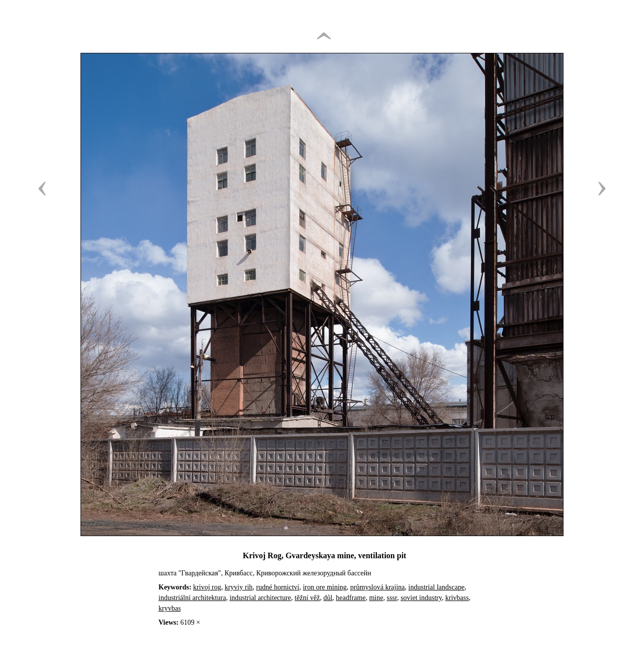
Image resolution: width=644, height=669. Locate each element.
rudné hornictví (278, 587)
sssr (392, 598)
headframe (351, 598)
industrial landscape (437, 587)
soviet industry (421, 598)
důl (328, 598)
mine (376, 598)
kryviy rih (238, 587)
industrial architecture (260, 598)
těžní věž (307, 598)
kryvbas (170, 608)
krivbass (457, 598)
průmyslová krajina (377, 587)
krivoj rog (207, 587)
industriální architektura (192, 598)
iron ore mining (325, 587)
